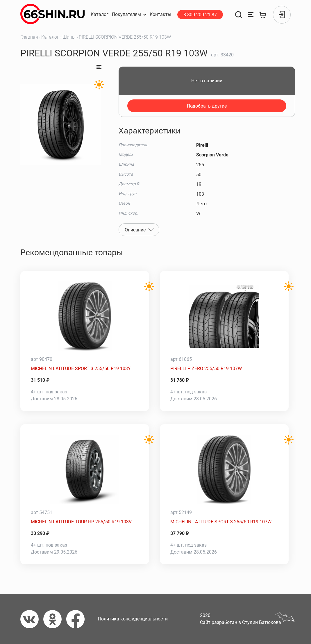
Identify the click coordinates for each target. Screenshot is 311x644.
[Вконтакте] (32, 619)
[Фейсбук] (78, 619)
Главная (29, 37)
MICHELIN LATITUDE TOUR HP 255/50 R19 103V (81, 522)
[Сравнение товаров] (251, 15)
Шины (69, 37)
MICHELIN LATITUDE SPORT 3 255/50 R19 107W (221, 522)
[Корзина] (263, 15)
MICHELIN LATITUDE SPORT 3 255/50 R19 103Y (81, 369)
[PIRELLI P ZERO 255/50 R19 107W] (224, 316)
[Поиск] (238, 15)
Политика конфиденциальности (133, 619)
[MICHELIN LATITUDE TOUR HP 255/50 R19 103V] (85, 470)
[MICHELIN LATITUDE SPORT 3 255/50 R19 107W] (224, 470)
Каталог (50, 37)
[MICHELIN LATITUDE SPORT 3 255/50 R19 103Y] (85, 316)
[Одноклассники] (55, 619)
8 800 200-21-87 (200, 15)
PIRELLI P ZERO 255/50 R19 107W (206, 369)
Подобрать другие (207, 106)
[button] (129, 15)
